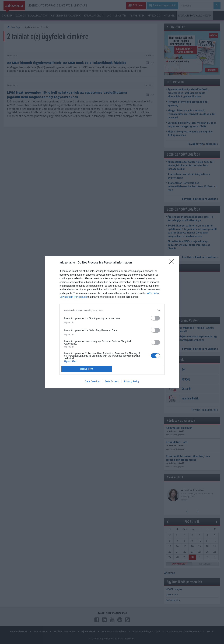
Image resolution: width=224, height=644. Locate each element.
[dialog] (112, 322)
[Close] (173, 263)
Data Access (112, 381)
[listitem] (112, 310)
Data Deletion (92, 381)
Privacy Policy (132, 381)
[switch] (155, 318)
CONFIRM (87, 369)
